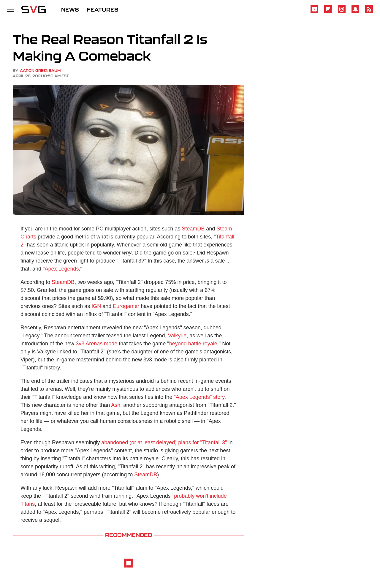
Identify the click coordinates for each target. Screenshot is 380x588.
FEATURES (103, 10)
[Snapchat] (355, 12)
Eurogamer (126, 306)
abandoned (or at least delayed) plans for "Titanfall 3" (164, 442)
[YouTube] (314, 12)
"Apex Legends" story (199, 397)
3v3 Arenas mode (96, 344)
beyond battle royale (193, 344)
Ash (116, 405)
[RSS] (369, 12)
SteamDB (193, 229)
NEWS (70, 10)
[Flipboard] (328, 12)
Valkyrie (177, 336)
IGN (96, 306)
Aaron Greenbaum (40, 71)
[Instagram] (342, 12)
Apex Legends (62, 269)
